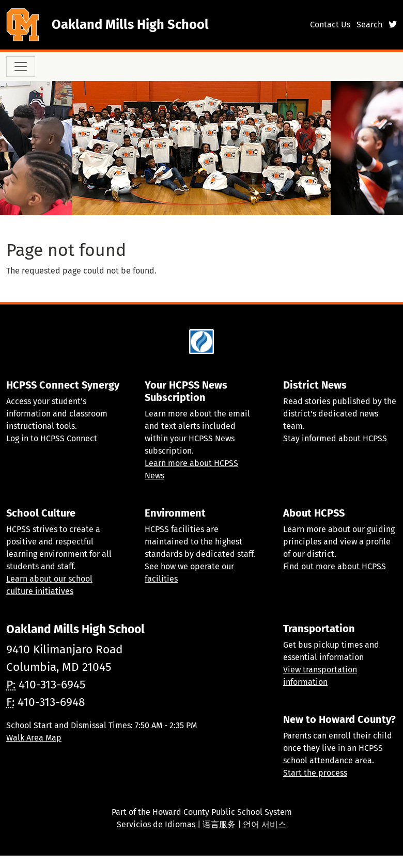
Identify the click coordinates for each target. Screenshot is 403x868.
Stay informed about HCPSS (335, 438)
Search (369, 25)
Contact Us (330, 25)
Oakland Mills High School (130, 25)
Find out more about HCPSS (335, 566)
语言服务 (219, 824)
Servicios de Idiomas (156, 824)
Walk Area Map (34, 738)
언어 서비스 (265, 824)
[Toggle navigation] (21, 67)
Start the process (315, 773)
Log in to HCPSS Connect (52, 438)
